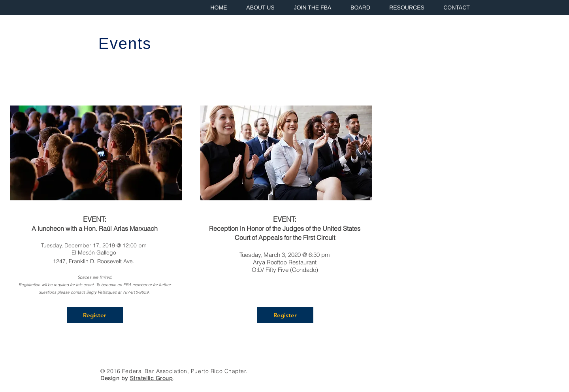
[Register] (95, 315)
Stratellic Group (152, 378)
